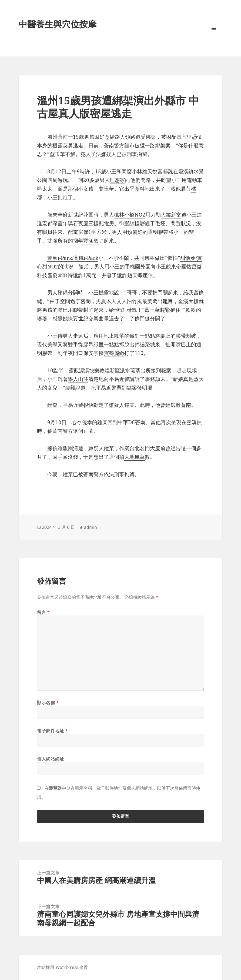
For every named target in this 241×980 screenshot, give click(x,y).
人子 (91, 154)
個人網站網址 (51, 759)
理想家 (117, 180)
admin (91, 527)
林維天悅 (147, 171)
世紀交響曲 (91, 318)
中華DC (126, 422)
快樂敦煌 (99, 370)
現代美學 (47, 344)
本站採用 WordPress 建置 (62, 967)
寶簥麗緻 (114, 353)
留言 (43, 612)
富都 (163, 171)
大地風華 (135, 457)
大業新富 (171, 215)
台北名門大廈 (145, 448)
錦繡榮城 (145, 344)
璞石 (73, 223)
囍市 (129, 145)
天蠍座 (140, 275)
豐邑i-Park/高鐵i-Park (73, 258)
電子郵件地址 (52, 731)
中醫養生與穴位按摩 (58, 24)
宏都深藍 (52, 223)
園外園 (143, 267)
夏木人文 (111, 301)
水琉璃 (133, 370)
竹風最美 (142, 301)
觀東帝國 (176, 267)
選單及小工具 (214, 37)
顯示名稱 (48, 703)
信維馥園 (63, 448)
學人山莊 (78, 379)
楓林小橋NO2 (130, 215)
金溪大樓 (188, 301)
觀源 (79, 370)
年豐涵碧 (88, 241)
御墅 (124, 223)
